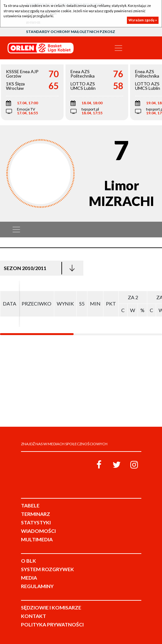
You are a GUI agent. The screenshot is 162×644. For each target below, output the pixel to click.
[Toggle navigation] (118, 48)
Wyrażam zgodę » (143, 20)
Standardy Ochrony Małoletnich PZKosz (71, 32)
